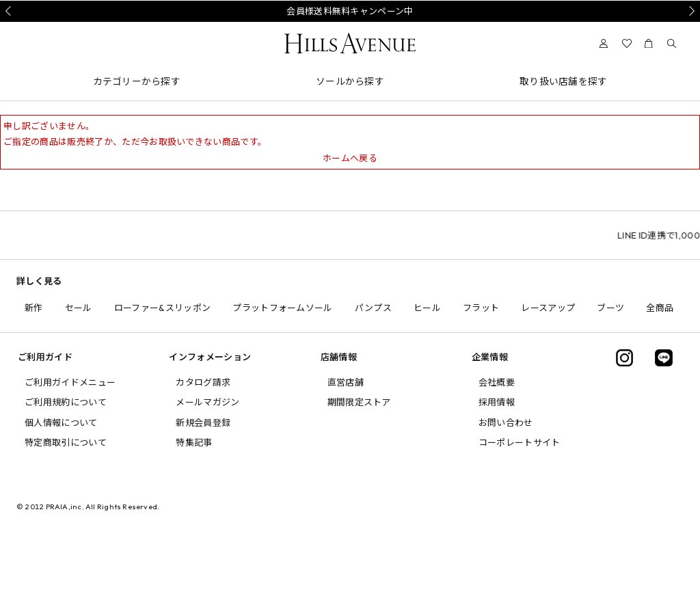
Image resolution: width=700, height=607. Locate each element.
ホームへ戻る (350, 158)
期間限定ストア (359, 402)
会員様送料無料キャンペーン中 (350, 11)
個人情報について (61, 422)
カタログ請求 (203, 382)
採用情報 (497, 402)
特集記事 (194, 442)
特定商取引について (66, 442)
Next (690, 11)
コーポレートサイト (520, 442)
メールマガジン (207, 402)
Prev (10, 11)
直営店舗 (346, 382)
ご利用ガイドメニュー (70, 382)
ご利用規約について (66, 402)
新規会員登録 (203, 422)
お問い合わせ (506, 422)
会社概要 (497, 382)
